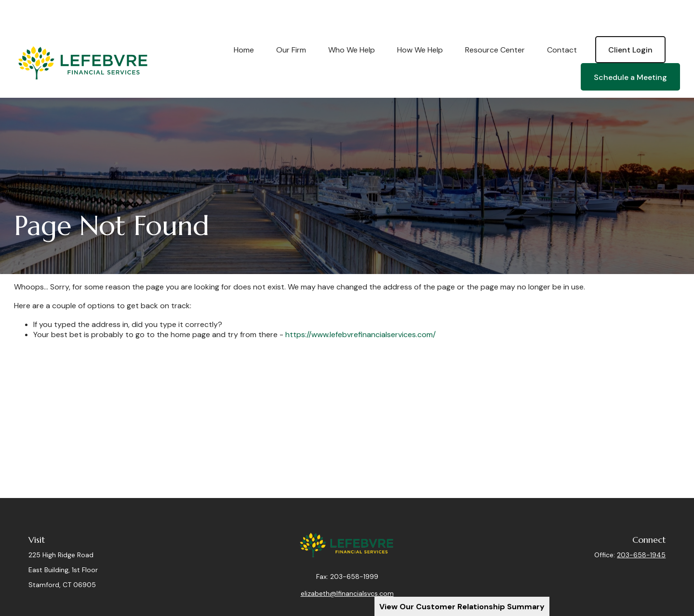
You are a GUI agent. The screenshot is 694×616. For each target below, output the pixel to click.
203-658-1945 (641, 526)
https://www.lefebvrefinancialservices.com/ (360, 306)
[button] (244, 21)
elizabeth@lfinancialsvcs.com (347, 572)
